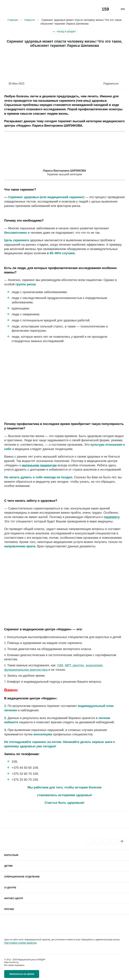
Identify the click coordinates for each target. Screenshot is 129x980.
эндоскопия (94, 665)
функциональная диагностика (26, 670)
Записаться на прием (22, 974)
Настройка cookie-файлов (20, 943)
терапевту (111, 517)
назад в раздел (66, 31)
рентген (78, 665)
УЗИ (60, 665)
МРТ (68, 665)
